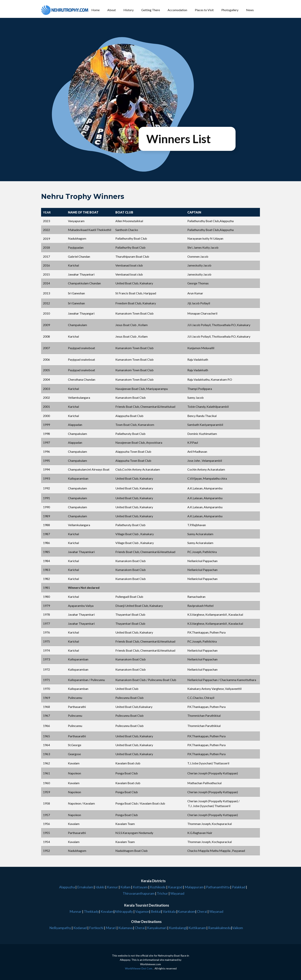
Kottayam (141, 887)
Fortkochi (97, 928)
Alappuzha (67, 887)
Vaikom (237, 928)
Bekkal (156, 911)
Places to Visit (204, 10)
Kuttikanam (197, 928)
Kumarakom (186, 911)
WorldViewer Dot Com (139, 968)
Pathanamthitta (218, 887)
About (112, 10)
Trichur (162, 893)
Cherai (202, 911)
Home (96, 10)
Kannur (112, 887)
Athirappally (124, 911)
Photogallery (230, 10)
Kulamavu (126, 928)
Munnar (76, 911)
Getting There (151, 10)
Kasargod (175, 887)
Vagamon (142, 911)
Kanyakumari (157, 928)
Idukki (100, 887)
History (129, 10)
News (250, 10)
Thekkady (91, 911)
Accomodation (177, 10)
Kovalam (107, 911)
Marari (111, 928)
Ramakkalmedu (220, 928)
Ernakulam (85, 887)
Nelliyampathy (60, 928)
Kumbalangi (177, 928)
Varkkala (169, 911)
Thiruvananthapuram (139, 893)
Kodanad (80, 928)
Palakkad (238, 887)
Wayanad (177, 893)
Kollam (126, 887)
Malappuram (194, 887)
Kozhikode (158, 887)
